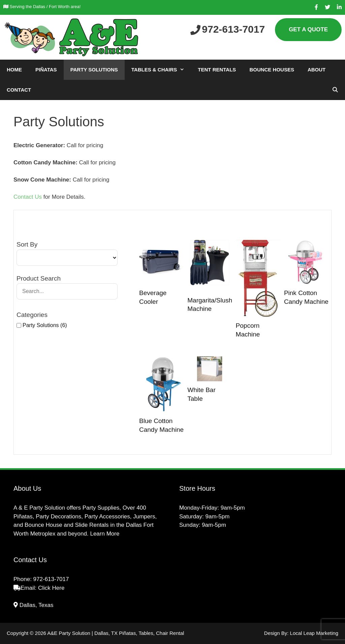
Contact (19, 90)
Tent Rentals (217, 70)
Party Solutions (94, 70)
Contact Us (28, 197)
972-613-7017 (51, 579)
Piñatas (46, 70)
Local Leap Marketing (314, 633)
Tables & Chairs (161, 70)
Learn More (105, 534)
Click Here (51, 588)
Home (14, 70)
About (317, 70)
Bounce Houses (272, 70)
